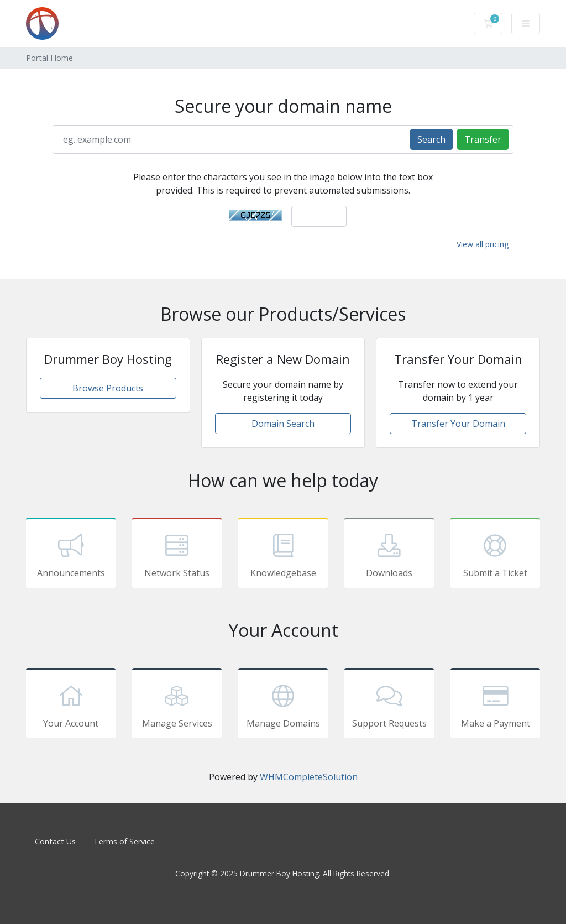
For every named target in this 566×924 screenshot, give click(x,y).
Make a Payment (495, 705)
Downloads (389, 555)
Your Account (71, 705)
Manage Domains (283, 705)
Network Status (177, 555)
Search (431, 139)
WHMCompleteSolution (309, 777)
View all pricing (483, 244)
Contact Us (55, 841)
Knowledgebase (283, 555)
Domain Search (283, 424)
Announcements (71, 555)
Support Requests (389, 705)
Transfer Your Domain (458, 424)
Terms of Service (124, 841)
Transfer (483, 139)
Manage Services (177, 705)
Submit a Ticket (495, 555)
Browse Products (108, 388)
